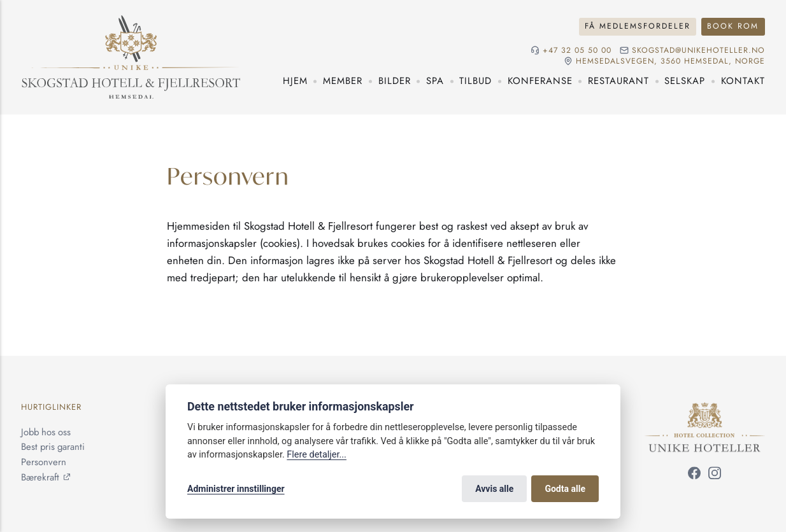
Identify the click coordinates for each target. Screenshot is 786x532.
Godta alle (565, 489)
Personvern (44, 462)
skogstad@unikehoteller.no (698, 51)
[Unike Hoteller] (705, 410)
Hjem (295, 81)
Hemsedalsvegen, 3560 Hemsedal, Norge (670, 61)
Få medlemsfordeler (638, 26)
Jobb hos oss (46, 432)
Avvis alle (494, 489)
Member (343, 81)
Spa (435, 81)
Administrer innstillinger (236, 489)
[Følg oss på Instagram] (715, 475)
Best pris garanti (53, 447)
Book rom (733, 26)
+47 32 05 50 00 (577, 51)
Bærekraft (40, 477)
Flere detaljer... (317, 455)
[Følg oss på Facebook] (694, 475)
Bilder (395, 81)
